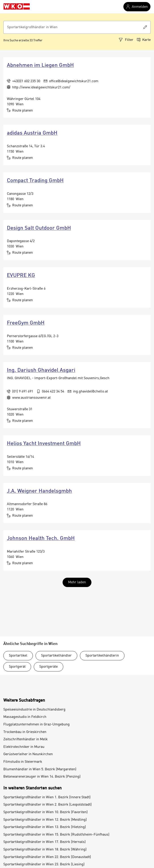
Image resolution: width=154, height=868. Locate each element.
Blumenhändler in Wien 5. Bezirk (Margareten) (40, 769)
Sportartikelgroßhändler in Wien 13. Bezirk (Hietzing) (45, 827)
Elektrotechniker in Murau (24, 747)
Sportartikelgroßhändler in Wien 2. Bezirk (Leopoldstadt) (47, 805)
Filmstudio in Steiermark (23, 762)
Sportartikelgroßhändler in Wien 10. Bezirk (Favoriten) (45, 812)
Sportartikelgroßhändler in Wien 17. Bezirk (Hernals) (44, 842)
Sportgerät (17, 667)
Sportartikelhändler (56, 656)
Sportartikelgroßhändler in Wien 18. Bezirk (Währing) (45, 850)
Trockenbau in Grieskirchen (25, 732)
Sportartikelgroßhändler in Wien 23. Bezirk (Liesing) (44, 864)
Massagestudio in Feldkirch (25, 717)
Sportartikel (18, 656)
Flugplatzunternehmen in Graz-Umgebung (37, 725)
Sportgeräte (48, 667)
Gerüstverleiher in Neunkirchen (28, 754)
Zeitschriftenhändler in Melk (26, 739)
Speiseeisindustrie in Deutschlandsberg (34, 710)
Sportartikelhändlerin (102, 656)
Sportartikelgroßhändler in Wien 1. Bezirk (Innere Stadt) (47, 797)
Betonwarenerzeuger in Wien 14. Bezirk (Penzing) (42, 777)
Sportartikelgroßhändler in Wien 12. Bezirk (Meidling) (45, 820)
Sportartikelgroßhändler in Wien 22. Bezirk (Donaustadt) (47, 857)
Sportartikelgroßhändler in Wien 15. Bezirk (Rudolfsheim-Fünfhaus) (56, 835)
